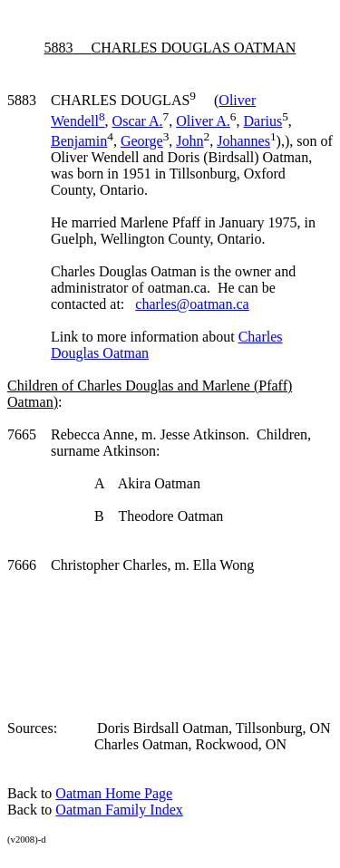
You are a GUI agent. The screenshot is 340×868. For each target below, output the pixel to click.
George (142, 141)
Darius (262, 121)
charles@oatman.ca (192, 304)
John (189, 141)
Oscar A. (138, 121)
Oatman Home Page (114, 793)
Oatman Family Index (119, 810)
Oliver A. (203, 121)
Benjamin (79, 141)
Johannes (243, 141)
